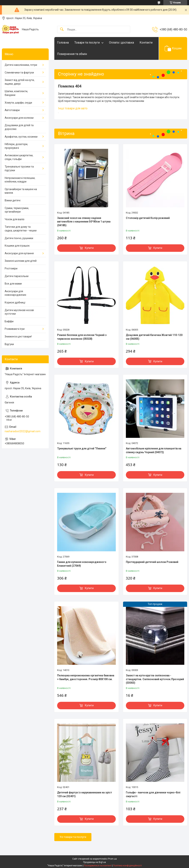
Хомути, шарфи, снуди (18, 103)
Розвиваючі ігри (15, 329)
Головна (63, 43)
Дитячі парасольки (17, 276)
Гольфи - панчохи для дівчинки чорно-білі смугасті (153, 794)
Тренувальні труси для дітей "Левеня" (82, 448)
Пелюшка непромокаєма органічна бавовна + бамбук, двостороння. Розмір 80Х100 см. (86, 677)
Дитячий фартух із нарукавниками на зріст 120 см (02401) (85, 794)
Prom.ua (112, 859)
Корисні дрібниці (15, 302)
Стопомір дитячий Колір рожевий (148, 218)
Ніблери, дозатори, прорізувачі (16, 146)
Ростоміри (11, 268)
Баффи (9, 321)
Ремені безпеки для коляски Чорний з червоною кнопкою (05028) (82, 337)
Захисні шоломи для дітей (21, 261)
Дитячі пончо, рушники (19, 238)
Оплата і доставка (121, 43)
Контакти (146, 43)
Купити (89, 248)
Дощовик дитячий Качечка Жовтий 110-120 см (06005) (154, 337)
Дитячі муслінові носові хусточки (19, 312)
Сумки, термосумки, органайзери (17, 210)
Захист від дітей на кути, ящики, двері (20, 82)
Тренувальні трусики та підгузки (19, 168)
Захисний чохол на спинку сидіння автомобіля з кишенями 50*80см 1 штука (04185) (84, 222)
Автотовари (12, 110)
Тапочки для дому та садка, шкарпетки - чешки (21, 229)
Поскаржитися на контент (98, 866)
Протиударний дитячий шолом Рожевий (152, 562)
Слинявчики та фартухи (19, 73)
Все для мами (13, 284)
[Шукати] (62, 29)
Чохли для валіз (15, 219)
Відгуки (9, 344)
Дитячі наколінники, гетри (21, 65)
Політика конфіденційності (127, 866)
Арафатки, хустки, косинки (21, 137)
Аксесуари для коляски (19, 118)
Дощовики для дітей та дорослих (19, 127)
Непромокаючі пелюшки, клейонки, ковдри (20, 180)
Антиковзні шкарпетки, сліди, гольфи (19, 157)
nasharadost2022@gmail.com (23, 431)
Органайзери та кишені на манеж (21, 191)
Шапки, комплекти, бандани (16, 93)
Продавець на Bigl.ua (94, 862)
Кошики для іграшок (17, 246)
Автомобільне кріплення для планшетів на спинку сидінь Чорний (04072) (154, 450)
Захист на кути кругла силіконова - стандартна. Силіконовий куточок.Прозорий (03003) (155, 679)
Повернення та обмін (72, 54)
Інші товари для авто (73, 108)
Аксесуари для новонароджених (15, 293)
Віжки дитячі (13, 200)
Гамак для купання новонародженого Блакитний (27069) (82, 564)
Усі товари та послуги (73, 837)
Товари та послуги (87, 43)
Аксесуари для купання (19, 253)
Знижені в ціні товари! (18, 337)
